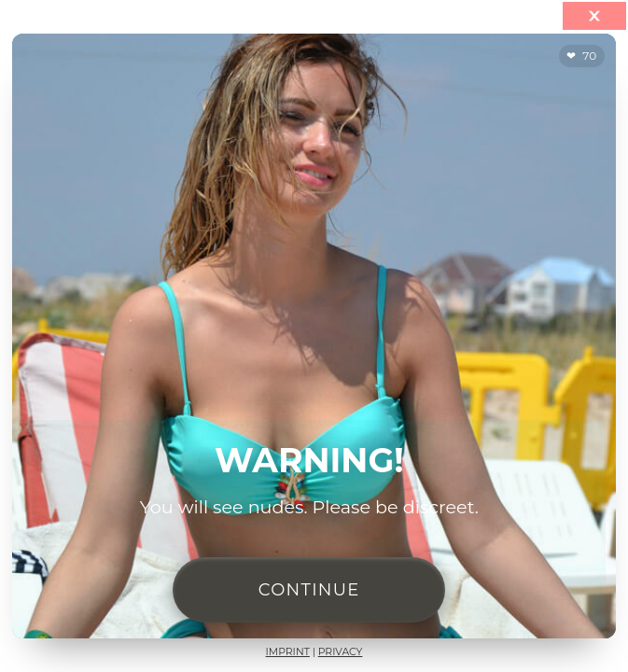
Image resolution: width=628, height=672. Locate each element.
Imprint (288, 652)
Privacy (341, 652)
